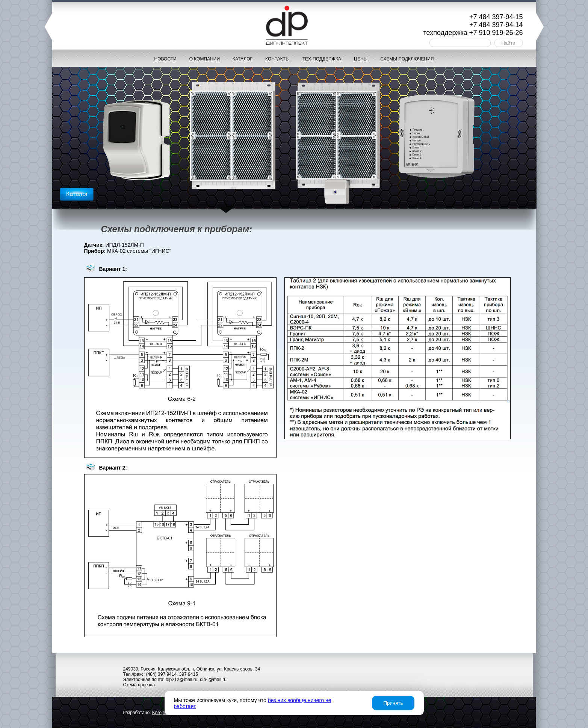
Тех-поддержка (322, 59)
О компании (205, 59)
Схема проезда (139, 685)
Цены (361, 59)
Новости (165, 59)
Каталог (243, 59)
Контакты (277, 59)
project (160, 713)
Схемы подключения (407, 59)
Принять (393, 703)
